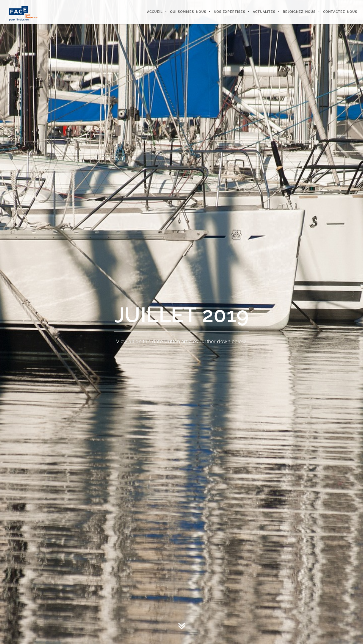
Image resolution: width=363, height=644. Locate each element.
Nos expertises (230, 12)
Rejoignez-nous (299, 12)
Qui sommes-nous (188, 12)
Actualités (264, 12)
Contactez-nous (340, 12)
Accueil (155, 12)
